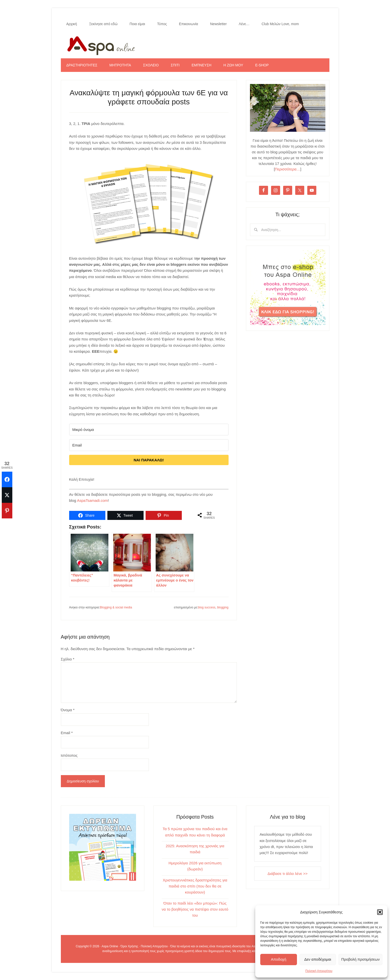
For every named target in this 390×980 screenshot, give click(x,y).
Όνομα (68, 710)
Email (67, 733)
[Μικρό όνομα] (149, 430)
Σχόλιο (68, 659)
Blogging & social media (116, 607)
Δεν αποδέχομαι (318, 959)
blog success (207, 607)
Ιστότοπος (69, 755)
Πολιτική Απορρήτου (319, 971)
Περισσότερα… (288, 169)
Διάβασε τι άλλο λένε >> (288, 874)
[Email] (149, 445)
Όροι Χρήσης (129, 946)
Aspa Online (195, 44)
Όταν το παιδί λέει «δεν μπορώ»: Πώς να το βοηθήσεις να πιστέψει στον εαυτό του (195, 909)
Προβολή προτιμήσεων (360, 959)
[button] (380, 912)
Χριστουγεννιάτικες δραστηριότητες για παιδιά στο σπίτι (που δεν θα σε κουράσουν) (195, 886)
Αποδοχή (278, 959)
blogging (223, 607)
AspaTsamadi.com (92, 500)
